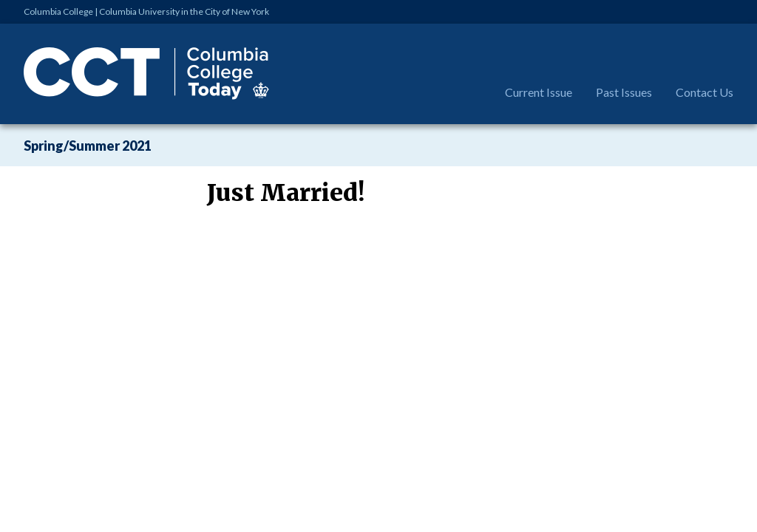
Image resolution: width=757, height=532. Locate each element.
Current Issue (539, 92)
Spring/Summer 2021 (88, 146)
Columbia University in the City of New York (184, 11)
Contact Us (705, 92)
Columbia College (58, 11)
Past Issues (624, 92)
